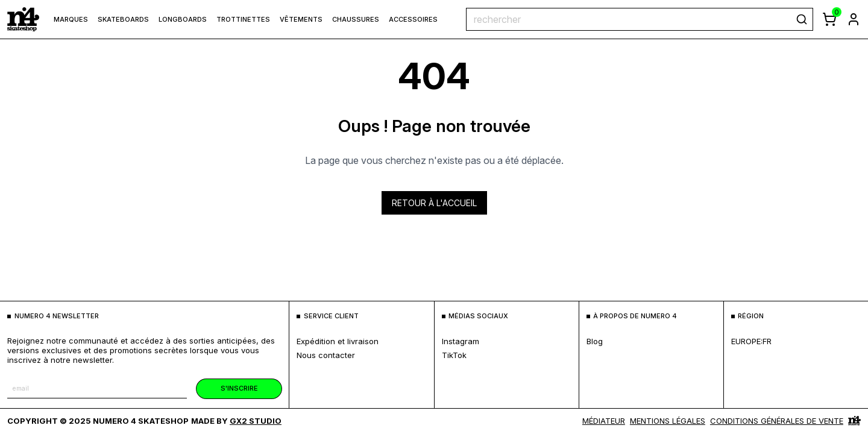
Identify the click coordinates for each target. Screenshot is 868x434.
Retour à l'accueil (434, 203)
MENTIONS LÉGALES (668, 421)
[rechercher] (802, 19)
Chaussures (356, 19)
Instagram (461, 341)
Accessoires (413, 19)
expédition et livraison (338, 341)
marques (71, 19)
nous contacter (326, 355)
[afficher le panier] (829, 19)
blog (595, 341)
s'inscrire (239, 388)
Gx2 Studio (256, 421)
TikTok (454, 355)
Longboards (183, 19)
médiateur (604, 421)
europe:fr (751, 341)
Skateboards (123, 19)
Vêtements (301, 19)
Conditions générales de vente (777, 421)
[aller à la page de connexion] (854, 19)
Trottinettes (243, 19)
